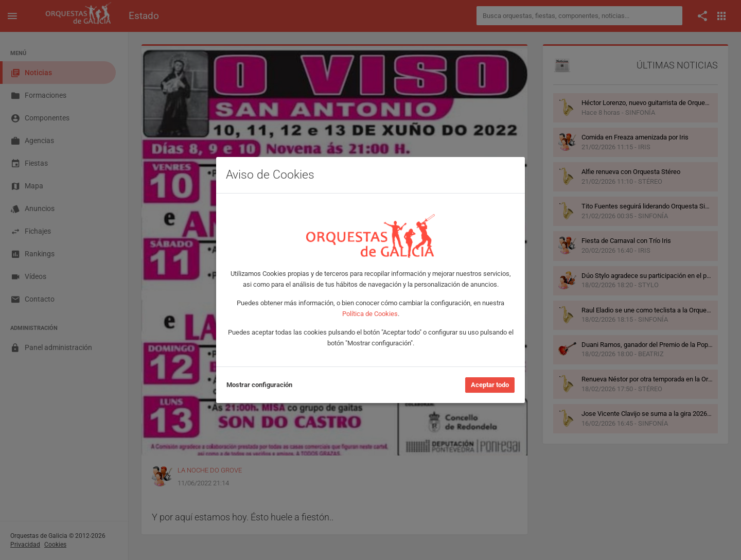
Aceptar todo (490, 385)
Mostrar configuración (259, 385)
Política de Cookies (370, 314)
